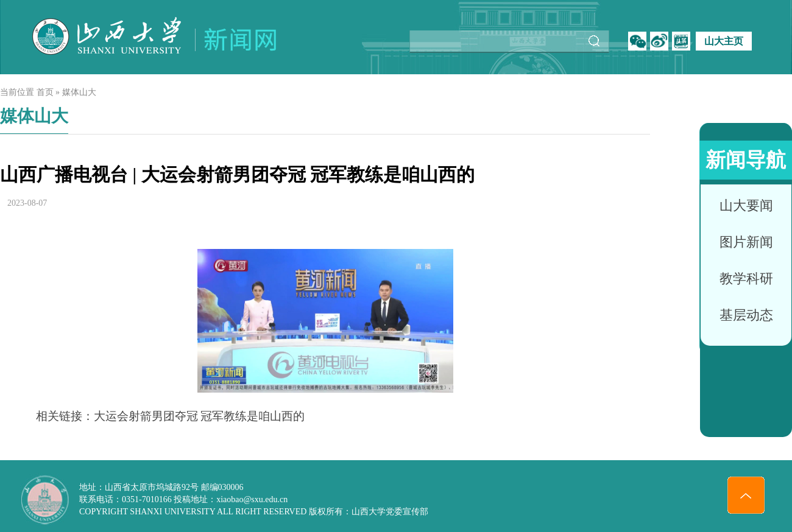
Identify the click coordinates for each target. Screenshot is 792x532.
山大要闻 (746, 205)
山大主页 (724, 41)
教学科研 (746, 278)
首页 (45, 92)
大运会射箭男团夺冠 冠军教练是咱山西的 (200, 416)
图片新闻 (746, 242)
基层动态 (746, 315)
